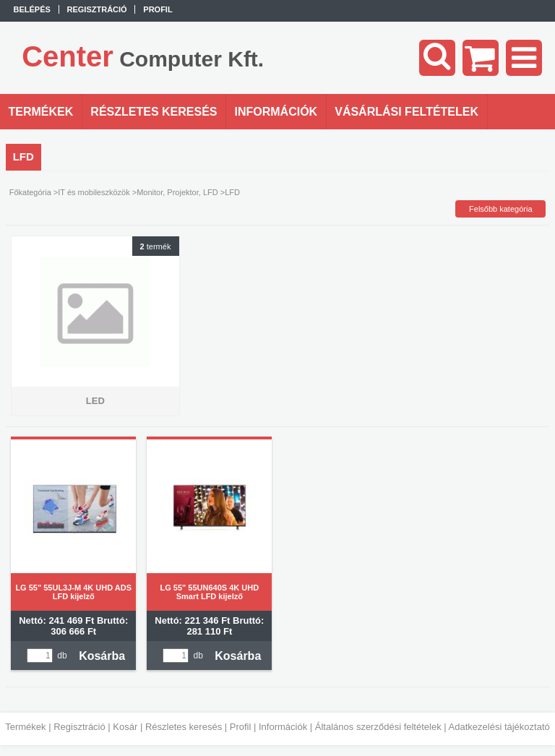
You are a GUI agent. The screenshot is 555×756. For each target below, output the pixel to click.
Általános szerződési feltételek (378, 727)
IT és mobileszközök (94, 192)
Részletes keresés (184, 727)
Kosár (125, 727)
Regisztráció (79, 727)
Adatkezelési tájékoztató (499, 727)
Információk (283, 727)
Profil (241, 727)
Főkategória (30, 192)
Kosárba (102, 656)
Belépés (32, 9)
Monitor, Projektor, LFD (177, 192)
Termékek (25, 727)
